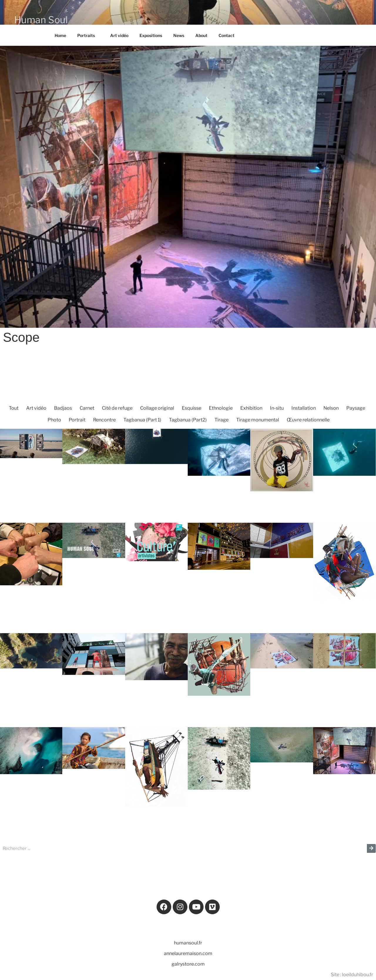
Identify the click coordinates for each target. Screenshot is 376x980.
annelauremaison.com (188, 953)
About (201, 35)
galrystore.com (188, 964)
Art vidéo (119, 35)
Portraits (89, 35)
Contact (226, 35)
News (179, 35)
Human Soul (41, 20)
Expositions (151, 35)
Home (60, 35)
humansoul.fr (188, 943)
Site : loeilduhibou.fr (352, 975)
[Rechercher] (371, 848)
